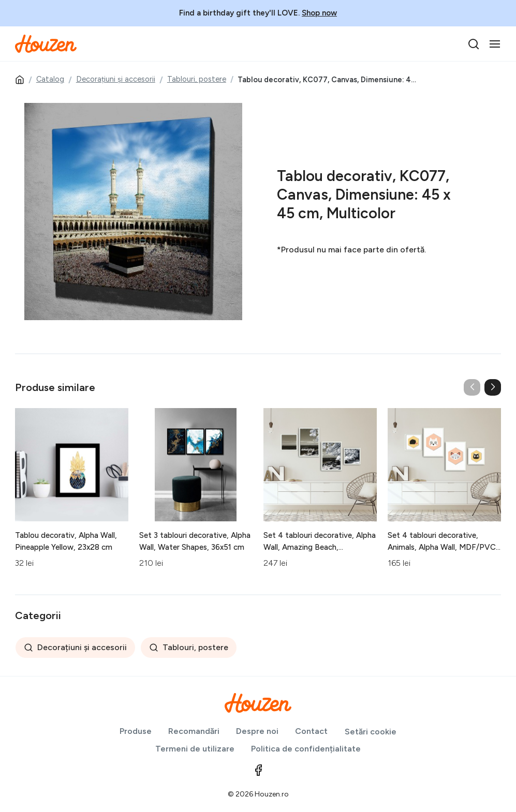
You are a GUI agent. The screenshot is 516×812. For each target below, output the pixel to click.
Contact (311, 731)
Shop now (319, 13)
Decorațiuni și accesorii (116, 79)
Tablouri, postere (197, 79)
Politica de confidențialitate (306, 749)
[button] (493, 387)
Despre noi (257, 731)
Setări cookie (371, 732)
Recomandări (194, 731)
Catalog (50, 79)
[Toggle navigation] (495, 44)
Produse (136, 731)
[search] (474, 44)
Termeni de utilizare (195, 749)
